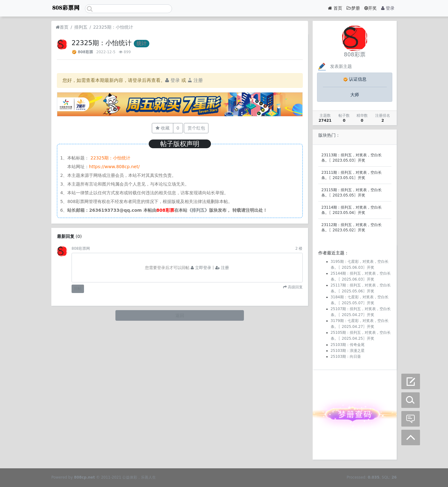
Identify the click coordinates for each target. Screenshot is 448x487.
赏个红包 (196, 128)
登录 (388, 8)
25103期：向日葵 (346, 357)
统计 (142, 43)
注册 (195, 80)
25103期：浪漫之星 (348, 351)
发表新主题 (334, 66)
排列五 (81, 27)
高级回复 (295, 287)
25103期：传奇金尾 (348, 345)
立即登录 (201, 268)
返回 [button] (180, 315)
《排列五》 (198, 210)
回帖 (78, 289)
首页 (335, 8)
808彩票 (85, 52)
